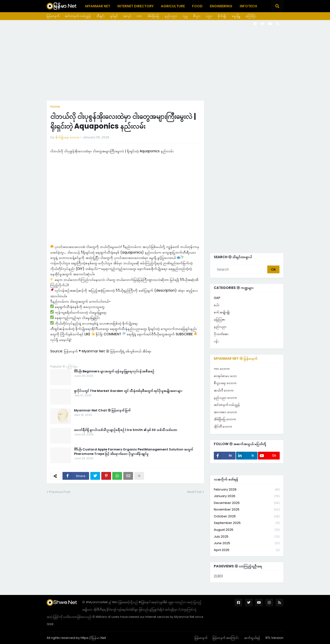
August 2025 (247, 530)
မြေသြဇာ (220, 320)
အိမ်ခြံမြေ (153, 16)
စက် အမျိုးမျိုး (222, 312)
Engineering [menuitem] (221, 6)
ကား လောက (222, 369)
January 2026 (247, 496)
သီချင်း (100, 16)
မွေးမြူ (236, 16)
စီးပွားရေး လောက (225, 383)
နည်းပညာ (171, 16)
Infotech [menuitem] (248, 6)
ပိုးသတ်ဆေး (221, 334)
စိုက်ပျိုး (222, 16)
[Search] (241, 269)
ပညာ (209, 16)
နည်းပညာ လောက (225, 398)
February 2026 (247, 490)
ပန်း (216, 341)
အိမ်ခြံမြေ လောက (225, 419)
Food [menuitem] (197, 6)
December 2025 (247, 503)
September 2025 (247, 523)
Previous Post (60, 492)
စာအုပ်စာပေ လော (225, 376)
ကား (139, 16)
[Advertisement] (165, 60)
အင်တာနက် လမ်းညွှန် (78, 16)
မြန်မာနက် (53, 16)
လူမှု (185, 16)
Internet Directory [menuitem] (135, 6)
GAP (217, 298)
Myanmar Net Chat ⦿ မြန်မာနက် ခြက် (102, 410)
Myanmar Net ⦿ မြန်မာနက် (236, 358)
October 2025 (247, 516)
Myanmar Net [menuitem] (98, 6)
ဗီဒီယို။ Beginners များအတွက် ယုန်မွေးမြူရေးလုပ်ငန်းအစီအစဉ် (114, 371)
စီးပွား (197, 16)
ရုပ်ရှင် (114, 16)
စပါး (217, 305)
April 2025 (247, 550)
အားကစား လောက (225, 412)
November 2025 (247, 510)
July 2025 (247, 537)
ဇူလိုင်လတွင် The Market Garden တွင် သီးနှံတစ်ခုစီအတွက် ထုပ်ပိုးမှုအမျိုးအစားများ (128, 391)
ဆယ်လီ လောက (224, 390)
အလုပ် (127, 16)
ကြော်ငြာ (251, 16)
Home (55, 107)
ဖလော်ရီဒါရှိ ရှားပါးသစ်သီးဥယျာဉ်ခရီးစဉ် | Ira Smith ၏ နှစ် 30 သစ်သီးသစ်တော (126, 430)
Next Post (194, 492)
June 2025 (247, 543)
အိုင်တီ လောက (223, 426)
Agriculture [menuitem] (173, 6)
